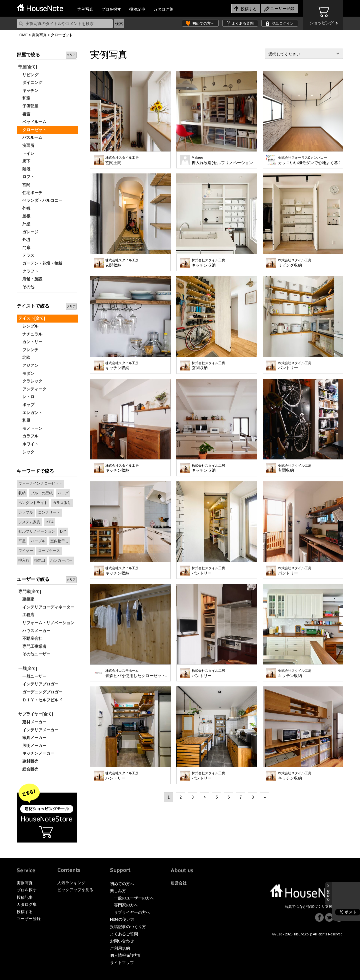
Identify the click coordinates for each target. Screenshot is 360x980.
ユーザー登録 (29, 919)
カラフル (28, 436)
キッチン (28, 91)
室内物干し (59, 541)
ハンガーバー (61, 560)
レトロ (26, 397)
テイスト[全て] (32, 318)
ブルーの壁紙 (42, 493)
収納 (22, 493)
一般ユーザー (32, 676)
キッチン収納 (208, 263)
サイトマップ (122, 963)
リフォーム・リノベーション (46, 623)
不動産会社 (30, 638)
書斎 (24, 114)
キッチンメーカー (36, 753)
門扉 (24, 248)
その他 (26, 287)
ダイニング (30, 83)
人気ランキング (71, 883)
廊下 (24, 161)
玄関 (24, 185)
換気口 (40, 560)
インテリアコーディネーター (46, 607)
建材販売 (28, 761)
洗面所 (26, 145)
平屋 (22, 541)
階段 (24, 169)
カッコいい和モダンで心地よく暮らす (309, 160)
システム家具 (29, 522)
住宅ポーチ (30, 193)
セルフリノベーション (37, 531)
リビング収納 (295, 263)
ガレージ (28, 232)
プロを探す (111, 9)
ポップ (26, 405)
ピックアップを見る (75, 890)
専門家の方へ (126, 905)
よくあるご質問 (124, 934)
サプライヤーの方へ (132, 912)
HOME (22, 35)
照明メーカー (32, 746)
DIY (63, 531)
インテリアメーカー (38, 730)
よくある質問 (243, 23)
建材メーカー (32, 722)
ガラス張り (62, 503)
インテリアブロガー (38, 684)
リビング (28, 75)
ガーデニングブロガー (40, 692)
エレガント (30, 413)
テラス (26, 255)
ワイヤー (26, 551)
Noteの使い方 (122, 919)
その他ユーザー (34, 654)
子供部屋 (28, 106)
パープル (38, 541)
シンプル (28, 326)
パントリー (295, 366)
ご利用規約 (120, 948)
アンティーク (32, 389)
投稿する (25, 912)
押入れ (24, 560)
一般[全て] (28, 668)
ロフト (26, 177)
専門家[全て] (30, 592)
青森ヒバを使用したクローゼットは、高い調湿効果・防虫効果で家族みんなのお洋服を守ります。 (136, 673)
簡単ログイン (283, 23)
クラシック (30, 381)
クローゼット (32, 130)
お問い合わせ (122, 941)
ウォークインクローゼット (40, 483)
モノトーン (30, 428)
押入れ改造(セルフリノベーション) (222, 160)
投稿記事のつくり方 (128, 927)
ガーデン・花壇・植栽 (40, 263)
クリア (71, 55)
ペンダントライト (33, 503)
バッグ (63, 493)
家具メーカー (32, 738)
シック (26, 452)
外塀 (24, 240)
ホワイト (28, 444)
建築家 (26, 599)
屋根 (24, 216)
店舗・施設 (30, 279)
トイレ (26, 153)
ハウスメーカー (34, 631)
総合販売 (28, 769)
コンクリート (49, 512)
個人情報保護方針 (126, 955)
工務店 (26, 615)
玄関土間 (122, 160)
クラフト (28, 271)
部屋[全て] (28, 67)
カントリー (30, 342)
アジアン (28, 366)
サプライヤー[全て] (36, 714)
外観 (24, 208)
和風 (24, 420)
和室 (24, 98)
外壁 (24, 224)
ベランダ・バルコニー (40, 200)
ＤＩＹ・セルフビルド (40, 700)
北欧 (24, 358)
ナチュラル (30, 334)
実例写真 (85, 9)
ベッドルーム (32, 122)
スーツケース (49, 551)
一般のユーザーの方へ (134, 898)
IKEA (49, 522)
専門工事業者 (32, 646)
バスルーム (30, 137)
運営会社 (179, 883)
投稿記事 (137, 9)
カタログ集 (163, 9)
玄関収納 (122, 263)
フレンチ (28, 350)
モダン (26, 373)
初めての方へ (203, 23)
